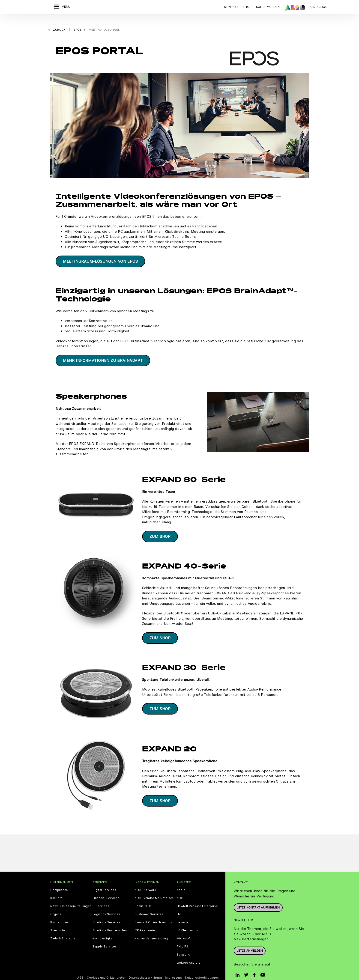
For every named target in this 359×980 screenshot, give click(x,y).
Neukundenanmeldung (151, 931)
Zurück (60, 22)
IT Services (101, 899)
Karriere (57, 891)
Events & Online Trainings (153, 915)
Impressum (173, 970)
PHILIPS (182, 939)
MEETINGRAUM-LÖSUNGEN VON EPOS (100, 253)
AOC (180, 891)
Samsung (184, 947)
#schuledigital (103, 931)
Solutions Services (107, 915)
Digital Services (104, 882)
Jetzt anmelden (250, 943)
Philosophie (59, 915)
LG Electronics (187, 923)
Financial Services (106, 891)
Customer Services (149, 907)
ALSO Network (145, 882)
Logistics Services (106, 907)
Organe (56, 907)
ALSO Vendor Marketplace (154, 891)
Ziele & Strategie (63, 931)
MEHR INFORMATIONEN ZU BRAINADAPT (103, 353)
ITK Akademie (145, 923)
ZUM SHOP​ (160, 529)
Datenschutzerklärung (145, 970)
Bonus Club (143, 899)
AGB (80, 970)
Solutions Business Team (111, 923)
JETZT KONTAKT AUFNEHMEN (258, 900)
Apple (181, 882)
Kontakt (231, 7)
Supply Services (105, 939)
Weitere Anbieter (189, 955)
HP (179, 907)
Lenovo (182, 915)
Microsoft (184, 931)
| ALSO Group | (320, 7)
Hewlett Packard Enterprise (197, 899)
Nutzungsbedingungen (202, 970)
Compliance (59, 882)
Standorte (58, 923)
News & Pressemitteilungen (71, 899)
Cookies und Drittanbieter (106, 970)
